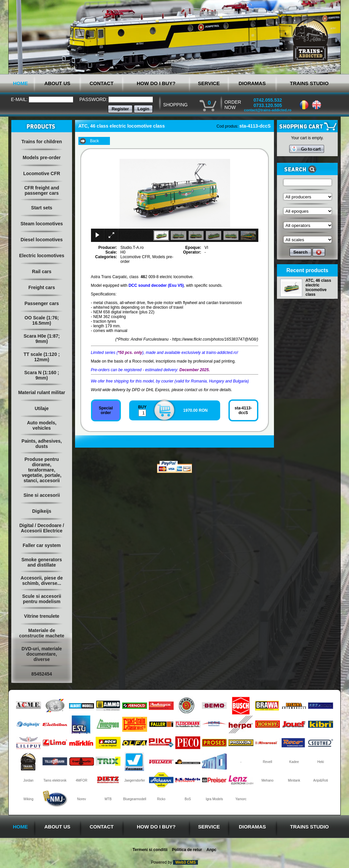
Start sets (42, 208)
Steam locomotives (42, 224)
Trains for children (42, 142)
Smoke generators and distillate (42, 562)
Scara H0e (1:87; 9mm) (42, 339)
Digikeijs (42, 511)
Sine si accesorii (42, 495)
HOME (20, 83)
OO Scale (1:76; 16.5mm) (42, 320)
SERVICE (209, 83)
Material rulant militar (42, 392)
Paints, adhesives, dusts (42, 444)
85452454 (42, 674)
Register (120, 109)
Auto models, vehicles (42, 425)
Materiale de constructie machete (42, 633)
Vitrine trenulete (42, 616)
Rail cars (42, 271)
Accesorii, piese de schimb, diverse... (42, 581)
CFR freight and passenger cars (42, 190)
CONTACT (102, 83)
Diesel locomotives (42, 240)
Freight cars (42, 287)
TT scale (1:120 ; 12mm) (42, 357)
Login (143, 109)
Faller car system (42, 545)
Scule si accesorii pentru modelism (42, 599)
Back (94, 141)
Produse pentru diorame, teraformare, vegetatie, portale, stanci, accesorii (42, 470)
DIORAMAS (252, 83)
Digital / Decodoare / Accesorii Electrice (42, 528)
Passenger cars (42, 303)
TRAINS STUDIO (309, 83)
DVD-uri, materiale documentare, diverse (42, 654)
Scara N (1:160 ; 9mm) (42, 375)
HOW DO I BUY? (156, 83)
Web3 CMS (185, 862)
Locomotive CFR (42, 173)
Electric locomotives (42, 256)
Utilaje (42, 408)
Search (300, 252)
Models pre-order (42, 158)
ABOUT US (57, 83)
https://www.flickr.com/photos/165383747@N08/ (214, 339)
